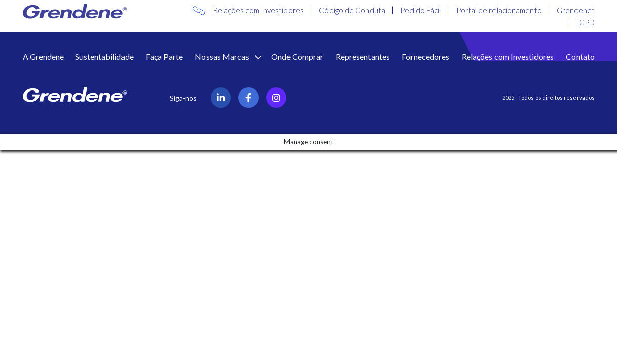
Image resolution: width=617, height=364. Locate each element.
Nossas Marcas (223, 56)
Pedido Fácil (421, 10)
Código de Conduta (352, 10)
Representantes (363, 56)
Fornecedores (426, 56)
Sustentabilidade (105, 56)
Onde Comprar (297, 56)
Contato (580, 56)
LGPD (585, 22)
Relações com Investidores (258, 10)
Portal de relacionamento (499, 10)
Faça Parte (164, 56)
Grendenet (576, 10)
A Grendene (43, 56)
